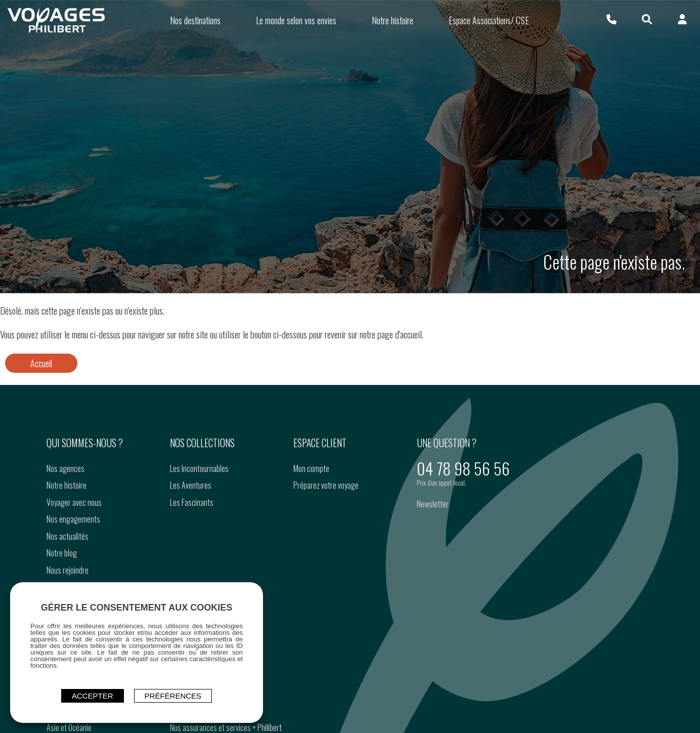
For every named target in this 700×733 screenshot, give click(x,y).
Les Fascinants (192, 502)
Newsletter (433, 504)
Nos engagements (73, 519)
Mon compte (311, 468)
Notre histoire (67, 485)
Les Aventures (191, 485)
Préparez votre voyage (326, 485)
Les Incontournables (199, 468)
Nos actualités (68, 536)
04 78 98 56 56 (463, 468)
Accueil (41, 363)
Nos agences (65, 468)
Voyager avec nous (74, 502)
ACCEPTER (93, 696)
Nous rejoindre (68, 570)
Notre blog (62, 553)
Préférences (173, 696)
